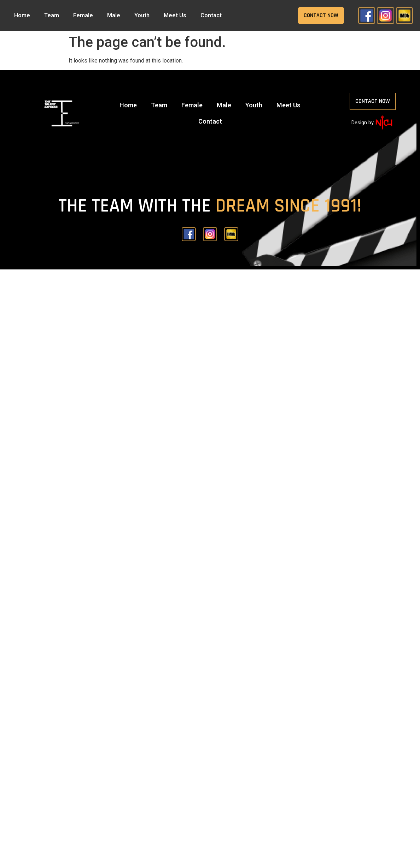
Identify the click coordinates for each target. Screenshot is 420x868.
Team (52, 15)
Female (83, 15)
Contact (211, 15)
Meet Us (175, 15)
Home (22, 15)
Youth (142, 15)
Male (114, 15)
